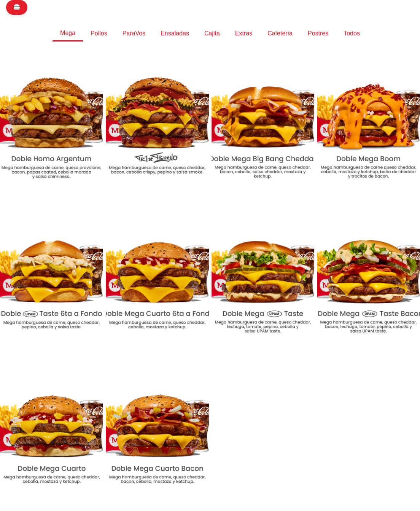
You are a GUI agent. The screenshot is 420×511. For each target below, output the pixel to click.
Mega (68, 33)
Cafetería (280, 33)
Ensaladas (175, 33)
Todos (352, 33)
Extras (244, 33)
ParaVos (134, 33)
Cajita (212, 33)
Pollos (99, 33)
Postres (318, 33)
